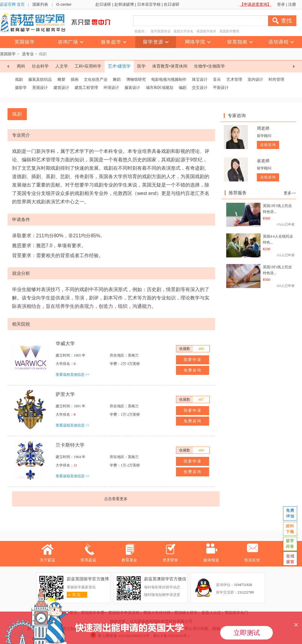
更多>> (290, 193)
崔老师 (263, 161)
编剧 (183, 88)
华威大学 (65, 343)
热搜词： (141, 31)
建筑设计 (61, 88)
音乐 (217, 79)
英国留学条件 (206, 31)
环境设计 (111, 88)
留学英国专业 (161, 31)
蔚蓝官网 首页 (12, 4)
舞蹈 (117, 79)
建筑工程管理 (86, 88)
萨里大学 (65, 394)
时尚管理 (276, 79)
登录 (281, 4)
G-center (64, 4)
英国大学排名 (183, 31)
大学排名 (63, 364)
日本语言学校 (149, 4)
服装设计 (132, 88)
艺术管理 (234, 79)
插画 (75, 79)
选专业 (28, 54)
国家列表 (40, 4)
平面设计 (221, 88)
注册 (292, 4)
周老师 (263, 128)
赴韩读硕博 (124, 4)
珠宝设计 (200, 79)
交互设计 (200, 88)
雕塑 (61, 79)
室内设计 (255, 79)
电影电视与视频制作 (169, 79)
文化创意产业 (96, 79)
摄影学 (21, 88)
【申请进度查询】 (255, 4)
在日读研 (171, 4)
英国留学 (8, 54)
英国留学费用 (229, 31)
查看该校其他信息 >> (73, 375)
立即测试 (247, 633)
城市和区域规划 (160, 88)
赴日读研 (103, 4)
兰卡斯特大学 (70, 445)
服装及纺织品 (40, 79)
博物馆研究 (136, 79)
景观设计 (40, 88)
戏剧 (19, 79)
